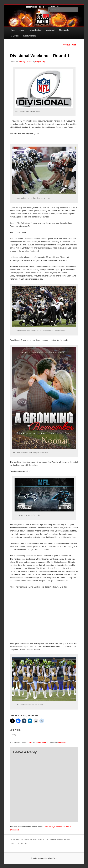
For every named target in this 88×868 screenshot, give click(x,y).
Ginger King (40, 62)
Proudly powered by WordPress (44, 858)
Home (13, 30)
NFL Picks (15, 36)
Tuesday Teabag (29, 36)
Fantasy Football (35, 30)
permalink (62, 742)
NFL (31, 742)
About (22, 30)
